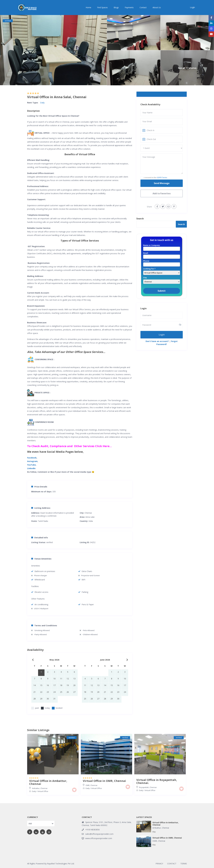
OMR (88, 785)
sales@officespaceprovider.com (99, 834)
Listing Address (41, 508)
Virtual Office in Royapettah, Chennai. (157, 781)
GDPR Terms (162, 177)
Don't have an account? (157, 341)
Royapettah (144, 787)
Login (162, 335)
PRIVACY (159, 864)
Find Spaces (102, 7)
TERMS (184, 864)
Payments (129, 7)
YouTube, (32, 465)
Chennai (88, 513)
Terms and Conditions (44, 625)
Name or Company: (162, 247)
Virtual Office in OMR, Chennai (104, 781)
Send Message (162, 183)
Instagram (32, 461)
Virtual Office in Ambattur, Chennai (48, 782)
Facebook (32, 458)
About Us (157, 7)
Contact (143, 7)
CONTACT (172, 864)
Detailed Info (40, 537)
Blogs (116, 7)
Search (140, 219)
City (162, 280)
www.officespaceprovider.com (99, 838)
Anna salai (90, 517)
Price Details (39, 487)
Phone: (162, 263)
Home (88, 7)
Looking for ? (162, 271)
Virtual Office (43, 791)
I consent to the (155, 177)
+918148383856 (92, 830)
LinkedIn (31, 468)
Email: (162, 255)
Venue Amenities (41, 559)
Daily (42, 103)
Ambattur (36, 788)
